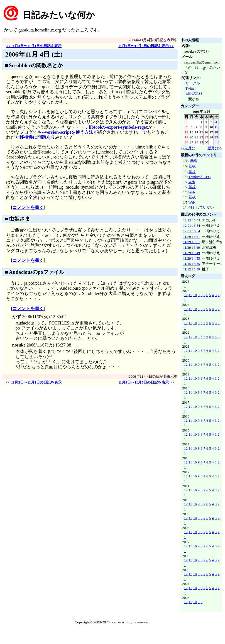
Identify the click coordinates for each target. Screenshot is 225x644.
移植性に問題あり (37, 137)
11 (216, 127)
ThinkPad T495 (199, 177)
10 (211, 127)
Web (191, 182)
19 (186, 137)
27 (191, 142)
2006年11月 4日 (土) (34, 54)
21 (196, 137)
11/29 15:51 (191, 237)
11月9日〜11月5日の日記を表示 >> (146, 46)
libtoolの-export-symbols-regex (118, 127)
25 (216, 137)
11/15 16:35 (191, 264)
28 (196, 142)
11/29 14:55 (191, 258)
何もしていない (201, 208)
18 (216, 132)
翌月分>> (215, 148)
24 (211, 137)
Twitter (191, 89)
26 (186, 142)
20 (191, 137)
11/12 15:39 (191, 269)
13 (191, 132)
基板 (194, 161)
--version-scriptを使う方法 (68, 132)
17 (211, 132)
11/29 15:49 (191, 248)
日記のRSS (194, 94)
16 (206, 132)
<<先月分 (188, 148)
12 (186, 132)
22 (201, 137)
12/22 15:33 (192, 220)
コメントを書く (28, 207)
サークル (193, 83)
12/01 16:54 (192, 226)
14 (196, 132)
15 (201, 132)
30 (206, 142)
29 (201, 142)
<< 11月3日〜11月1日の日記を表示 (34, 46)
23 (206, 137)
